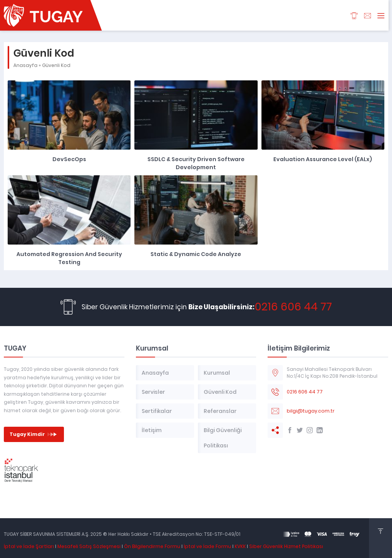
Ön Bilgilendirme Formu (152, 546)
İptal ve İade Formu (207, 546)
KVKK (240, 546)
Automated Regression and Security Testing (69, 258)
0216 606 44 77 (293, 307)
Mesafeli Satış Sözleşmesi (89, 546)
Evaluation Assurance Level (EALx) (323, 159)
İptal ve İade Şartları (29, 546)
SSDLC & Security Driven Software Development (196, 163)
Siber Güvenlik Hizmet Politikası (286, 546)
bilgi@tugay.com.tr (311, 411)
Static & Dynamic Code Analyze (196, 254)
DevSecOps (69, 159)
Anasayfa (25, 65)
